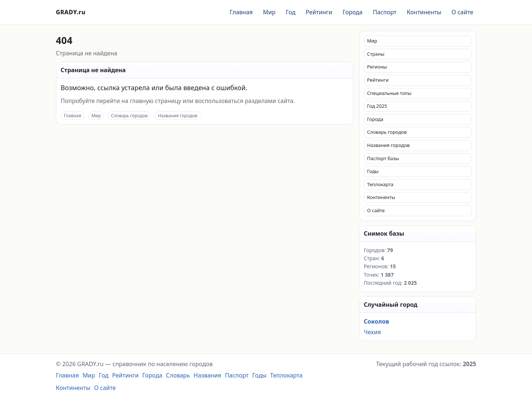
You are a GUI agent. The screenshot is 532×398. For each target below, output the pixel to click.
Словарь (178, 375)
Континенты (424, 12)
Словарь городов (129, 116)
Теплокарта (380, 184)
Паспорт (385, 12)
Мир (269, 12)
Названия (208, 375)
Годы (373, 171)
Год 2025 (377, 106)
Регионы (377, 67)
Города (352, 12)
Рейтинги (319, 12)
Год (291, 12)
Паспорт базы (383, 158)
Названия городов (178, 116)
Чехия (373, 332)
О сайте (462, 12)
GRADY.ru (71, 12)
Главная (241, 12)
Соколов (377, 321)
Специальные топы (389, 93)
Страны (376, 54)
